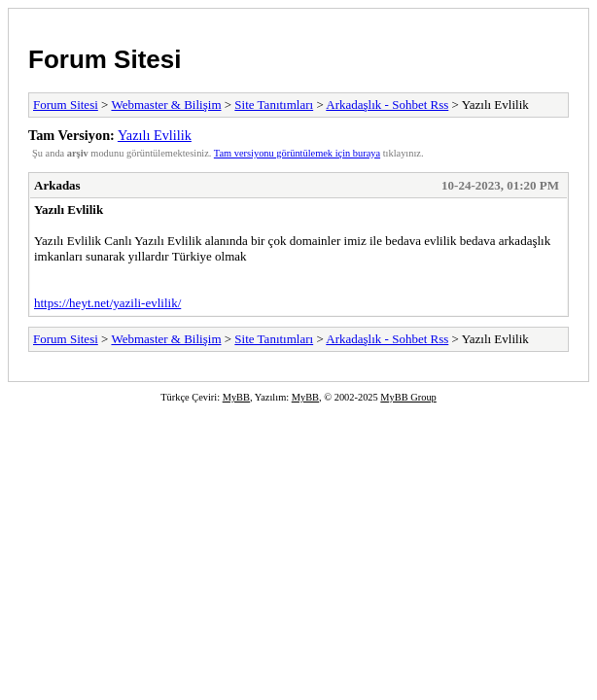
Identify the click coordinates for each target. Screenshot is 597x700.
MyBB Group (408, 397)
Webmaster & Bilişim (166, 105)
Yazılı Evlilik (155, 135)
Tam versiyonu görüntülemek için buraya (297, 153)
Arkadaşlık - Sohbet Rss (387, 105)
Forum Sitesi (105, 59)
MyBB (236, 397)
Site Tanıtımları (274, 105)
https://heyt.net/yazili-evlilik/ (107, 303)
